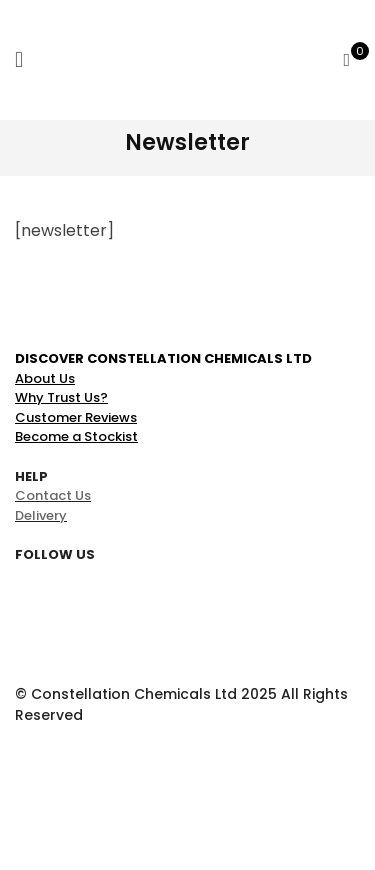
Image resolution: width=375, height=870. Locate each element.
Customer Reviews (76, 417)
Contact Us (53, 495)
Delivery (41, 515)
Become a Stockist (76, 436)
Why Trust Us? (61, 397)
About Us (45, 378)
